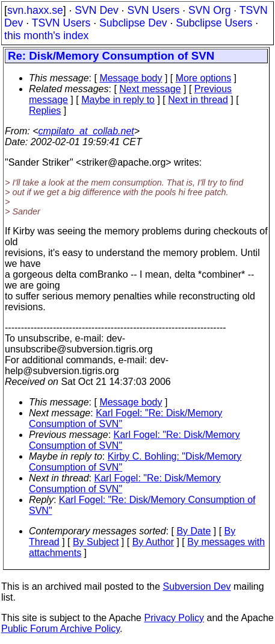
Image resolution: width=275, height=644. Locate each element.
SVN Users (153, 10)
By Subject (96, 542)
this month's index (46, 36)
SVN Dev (96, 10)
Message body (131, 78)
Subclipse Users (214, 23)
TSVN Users (61, 23)
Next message (150, 89)
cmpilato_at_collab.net (86, 131)
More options (204, 78)
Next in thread (198, 100)
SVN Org (209, 10)
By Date (193, 531)
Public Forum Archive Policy (60, 629)
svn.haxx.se (35, 10)
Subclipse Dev (133, 23)
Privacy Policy (174, 618)
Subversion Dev (197, 586)
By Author (153, 542)
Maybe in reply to (118, 100)
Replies (45, 111)
